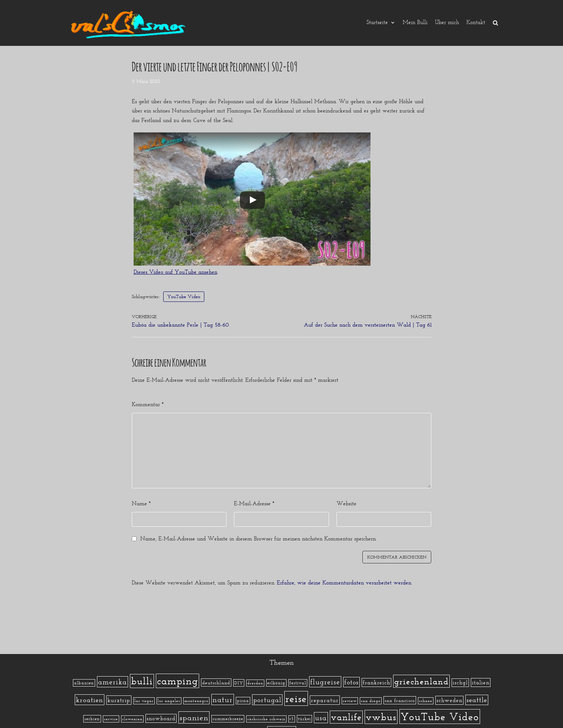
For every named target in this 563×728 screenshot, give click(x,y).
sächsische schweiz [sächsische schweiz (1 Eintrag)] (266, 719)
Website (346, 503)
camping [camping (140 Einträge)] (177, 681)
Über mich (447, 23)
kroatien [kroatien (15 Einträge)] (90, 700)
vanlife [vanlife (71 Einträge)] (346, 717)
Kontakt (476, 23)
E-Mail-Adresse (254, 503)
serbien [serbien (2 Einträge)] (92, 719)
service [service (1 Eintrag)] (111, 719)
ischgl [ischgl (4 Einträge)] (460, 683)
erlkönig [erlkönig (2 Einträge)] (276, 683)
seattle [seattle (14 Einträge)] (477, 700)
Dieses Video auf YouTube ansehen (175, 272)
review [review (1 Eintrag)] (350, 701)
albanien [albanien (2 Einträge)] (84, 683)
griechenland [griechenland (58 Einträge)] (421, 681)
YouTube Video (184, 296)
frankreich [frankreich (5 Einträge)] (376, 682)
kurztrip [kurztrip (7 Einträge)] (119, 700)
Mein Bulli (415, 23)
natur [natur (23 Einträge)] (223, 700)
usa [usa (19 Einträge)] (321, 718)
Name (141, 503)
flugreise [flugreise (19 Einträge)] (325, 682)
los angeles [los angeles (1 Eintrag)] (169, 701)
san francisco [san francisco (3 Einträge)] (400, 700)
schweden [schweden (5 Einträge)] (449, 700)
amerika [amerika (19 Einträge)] (113, 682)
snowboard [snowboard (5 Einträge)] (161, 718)
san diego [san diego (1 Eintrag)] (371, 701)
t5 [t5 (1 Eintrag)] (292, 719)
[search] (495, 23)
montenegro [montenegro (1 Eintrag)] (196, 701)
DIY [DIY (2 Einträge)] (239, 683)
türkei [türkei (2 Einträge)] (304, 719)
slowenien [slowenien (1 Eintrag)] (132, 719)
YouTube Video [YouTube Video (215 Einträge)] (440, 717)
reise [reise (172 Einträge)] (296, 698)
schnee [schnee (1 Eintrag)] (426, 701)
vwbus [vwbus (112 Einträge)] (381, 717)
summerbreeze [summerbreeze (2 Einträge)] (228, 719)
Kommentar (148, 404)
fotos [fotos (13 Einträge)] (351, 682)
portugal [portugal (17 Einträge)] (267, 700)
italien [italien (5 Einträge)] (481, 682)
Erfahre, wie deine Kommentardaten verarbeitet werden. (344, 583)
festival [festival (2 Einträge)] (298, 683)
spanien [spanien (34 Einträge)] (194, 717)
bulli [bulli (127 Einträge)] (142, 681)
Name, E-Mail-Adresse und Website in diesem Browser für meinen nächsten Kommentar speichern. (258, 539)
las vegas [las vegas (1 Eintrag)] (144, 701)
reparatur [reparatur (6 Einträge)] (325, 700)
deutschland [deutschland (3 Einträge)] (216, 682)
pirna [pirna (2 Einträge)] (243, 701)
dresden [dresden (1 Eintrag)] (255, 683)
